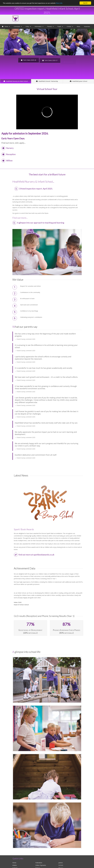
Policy (28, 26)
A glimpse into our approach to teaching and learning (38, 223)
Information (39, 26)
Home (6, 26)
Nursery (8, 148)
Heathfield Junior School (78, 81)
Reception (9, 154)
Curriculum (18, 26)
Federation (39, 863)
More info (59, 3)
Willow (7, 160)
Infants (15, 865)
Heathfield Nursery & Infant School (16, 81)
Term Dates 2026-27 (50, 61)
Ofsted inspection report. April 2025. (34, 189)
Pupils (60, 26)
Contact (70, 26)
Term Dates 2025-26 (29, 60)
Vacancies (87, 26)
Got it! (85, 3)
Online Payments (41, 865)
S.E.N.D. (61, 865)
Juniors (61, 863)
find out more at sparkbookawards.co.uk (34, 555)
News (79, 26)
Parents (50, 26)
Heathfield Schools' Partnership (47, 81)
